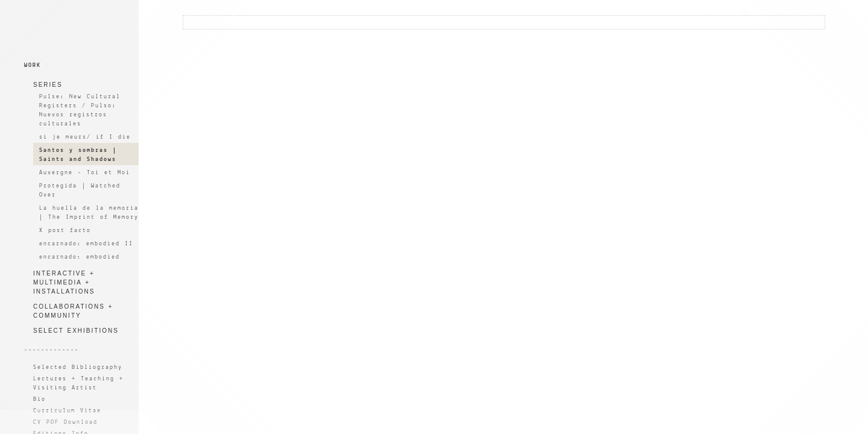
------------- (52, 350)
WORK (33, 65)
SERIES (48, 85)
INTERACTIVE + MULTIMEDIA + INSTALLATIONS (64, 282)
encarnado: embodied (80, 257)
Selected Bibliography (78, 367)
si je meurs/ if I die (85, 137)
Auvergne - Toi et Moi (85, 173)
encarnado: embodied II (86, 244)
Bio (39, 399)
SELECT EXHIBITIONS (76, 331)
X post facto (65, 231)
